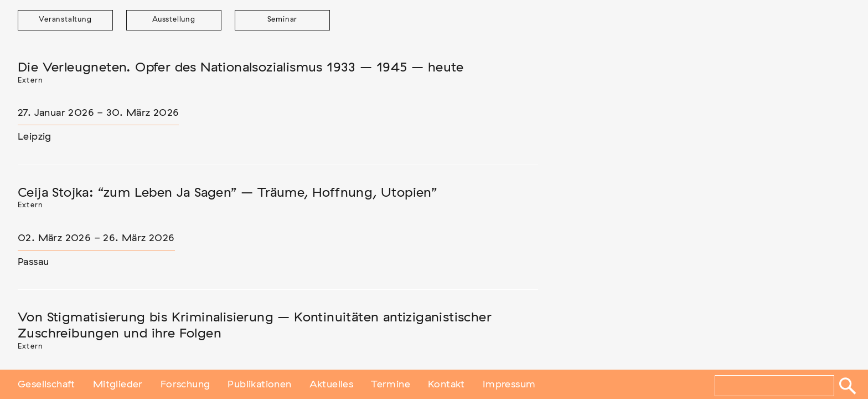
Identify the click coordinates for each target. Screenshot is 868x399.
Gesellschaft (46, 384)
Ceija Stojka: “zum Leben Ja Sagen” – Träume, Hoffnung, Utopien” (227, 193)
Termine (391, 384)
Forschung (185, 384)
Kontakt (446, 384)
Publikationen (259, 384)
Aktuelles (332, 384)
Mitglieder (118, 384)
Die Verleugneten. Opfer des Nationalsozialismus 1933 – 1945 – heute (241, 68)
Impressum (509, 384)
